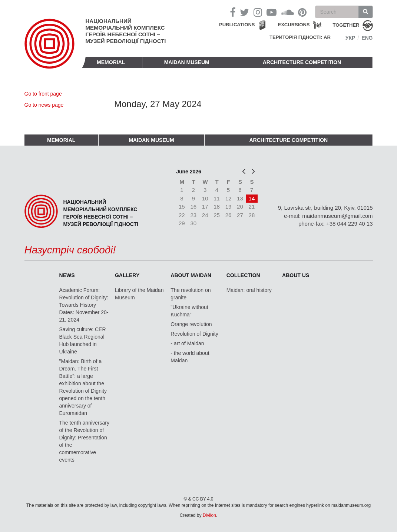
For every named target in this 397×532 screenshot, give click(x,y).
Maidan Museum (187, 62)
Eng (367, 38)
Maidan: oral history (249, 290)
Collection (243, 275)
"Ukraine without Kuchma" (189, 311)
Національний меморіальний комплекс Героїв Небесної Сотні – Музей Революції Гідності (126, 31)
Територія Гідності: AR (300, 37)
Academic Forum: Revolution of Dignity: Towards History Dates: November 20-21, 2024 (84, 305)
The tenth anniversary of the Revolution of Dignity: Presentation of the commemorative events (84, 441)
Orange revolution (191, 324)
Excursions (294, 25)
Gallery (127, 275)
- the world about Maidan (190, 357)
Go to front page (43, 94)
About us (296, 275)
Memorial (111, 62)
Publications (237, 25)
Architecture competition (302, 62)
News (67, 275)
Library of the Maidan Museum (139, 294)
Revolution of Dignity (194, 334)
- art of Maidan (187, 343)
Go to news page (44, 105)
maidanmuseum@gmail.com (337, 216)
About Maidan (191, 275)
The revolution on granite (191, 294)
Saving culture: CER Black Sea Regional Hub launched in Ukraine (83, 340)
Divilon (209, 515)
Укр (350, 38)
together (346, 25)
